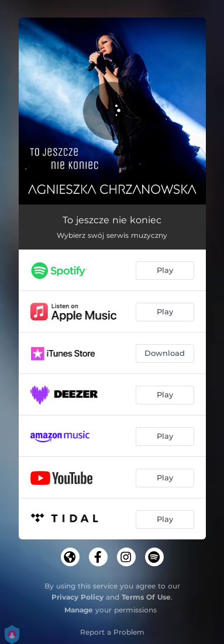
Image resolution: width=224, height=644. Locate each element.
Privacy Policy (77, 597)
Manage (79, 610)
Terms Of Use (146, 597)
